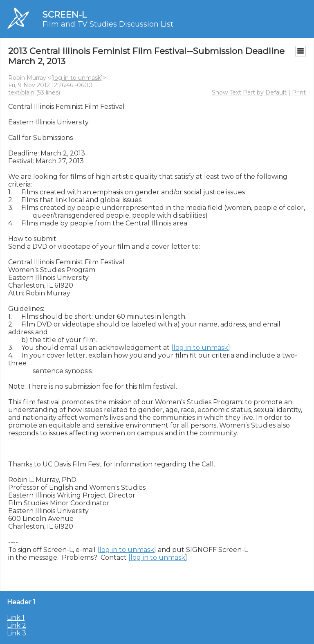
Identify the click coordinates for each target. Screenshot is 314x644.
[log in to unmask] (77, 78)
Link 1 (16, 618)
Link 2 (17, 625)
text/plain (21, 92)
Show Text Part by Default (249, 92)
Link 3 (17, 633)
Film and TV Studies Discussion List (108, 24)
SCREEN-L (65, 15)
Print (299, 92)
